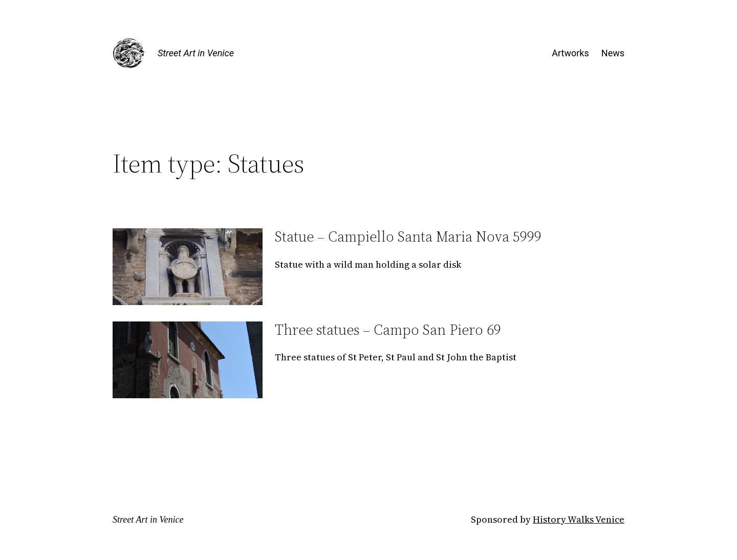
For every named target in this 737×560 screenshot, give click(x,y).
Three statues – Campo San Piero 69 (388, 330)
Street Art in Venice (196, 53)
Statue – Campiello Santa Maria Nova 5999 (408, 236)
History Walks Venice (579, 519)
